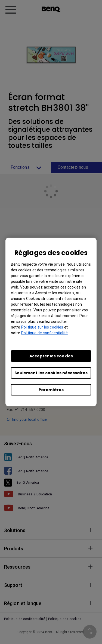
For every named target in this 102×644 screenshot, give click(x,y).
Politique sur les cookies (42, 327)
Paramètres (51, 390)
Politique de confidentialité (44, 333)
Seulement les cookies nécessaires (51, 373)
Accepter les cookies (51, 356)
